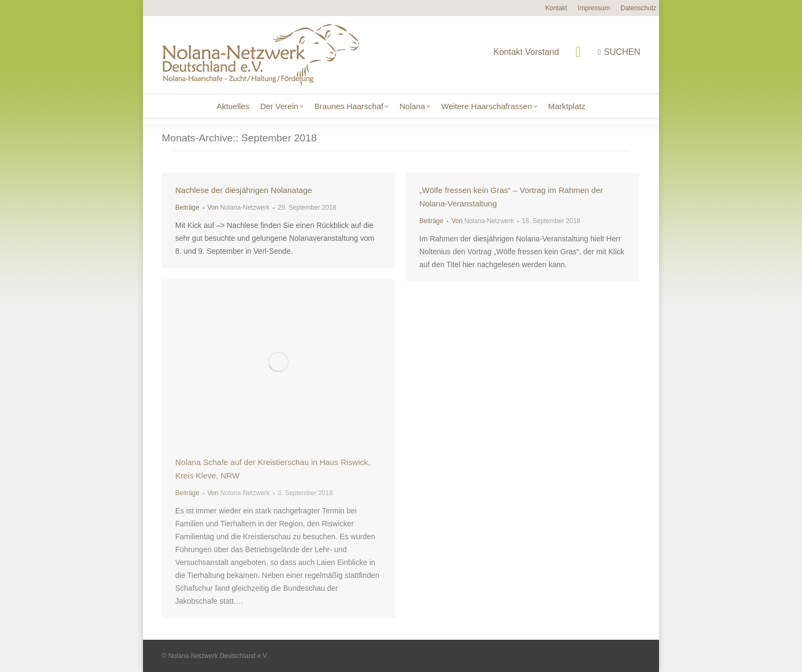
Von (239, 208)
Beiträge (187, 208)
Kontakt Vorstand (519, 52)
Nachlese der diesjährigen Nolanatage (244, 190)
